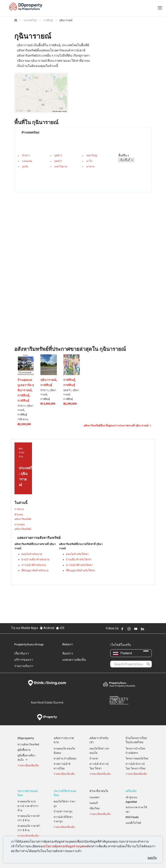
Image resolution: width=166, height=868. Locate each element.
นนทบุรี (94, 800)
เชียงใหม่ (95, 805)
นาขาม (90, 166)
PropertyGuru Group (29, 644)
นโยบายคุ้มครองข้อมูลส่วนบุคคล (65, 846)
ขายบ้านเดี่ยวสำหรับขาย (35, 559)
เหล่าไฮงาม (61, 166)
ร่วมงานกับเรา (24, 666)
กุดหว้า (58, 161)
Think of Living (47, 683)
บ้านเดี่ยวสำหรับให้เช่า (79, 559)
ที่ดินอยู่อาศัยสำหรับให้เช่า (81, 570)
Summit (47, 702)
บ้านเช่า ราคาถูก (63, 808)
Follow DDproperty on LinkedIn (142, 629)
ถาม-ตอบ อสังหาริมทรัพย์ (23, 527)
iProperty (47, 717)
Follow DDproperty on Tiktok (153, 629)
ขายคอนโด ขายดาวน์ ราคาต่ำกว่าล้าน (28, 803)
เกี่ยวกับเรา (22, 653)
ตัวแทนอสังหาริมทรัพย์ (23, 517)
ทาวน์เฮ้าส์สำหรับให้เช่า (79, 565)
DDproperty (26, 738)
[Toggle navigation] (160, 8)
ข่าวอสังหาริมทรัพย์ (28, 744)
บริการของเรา (24, 660)
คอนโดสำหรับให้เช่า (77, 554)
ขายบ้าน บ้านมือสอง (65, 759)
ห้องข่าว (68, 653)
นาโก (89, 161)
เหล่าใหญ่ (92, 155)
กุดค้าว (58, 155)
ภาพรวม (19, 509)
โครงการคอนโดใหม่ (137, 759)
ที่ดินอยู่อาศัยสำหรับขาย (35, 570)
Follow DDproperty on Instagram (129, 629)
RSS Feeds (132, 814)
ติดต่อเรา (68, 644)
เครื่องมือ (131, 788)
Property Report (119, 700)
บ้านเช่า (94, 759)
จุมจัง (25, 166)
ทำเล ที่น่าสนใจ (99, 788)
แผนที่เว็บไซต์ (133, 820)
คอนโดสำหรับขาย (32, 554)
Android (47, 628)
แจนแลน (27, 161)
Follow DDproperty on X (148, 629)
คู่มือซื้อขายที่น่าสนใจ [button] (26, 758)
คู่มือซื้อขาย (24, 750)
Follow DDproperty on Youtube (136, 629)
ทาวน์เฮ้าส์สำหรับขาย (34, 565)
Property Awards (119, 684)
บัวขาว (26, 155)
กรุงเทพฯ (94, 794)
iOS (60, 628)
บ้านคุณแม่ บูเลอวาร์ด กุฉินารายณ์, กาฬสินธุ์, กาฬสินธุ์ (26, 390)
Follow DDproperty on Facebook (122, 629)
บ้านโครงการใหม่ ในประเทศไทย (136, 740)
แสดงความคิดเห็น (74, 660)
